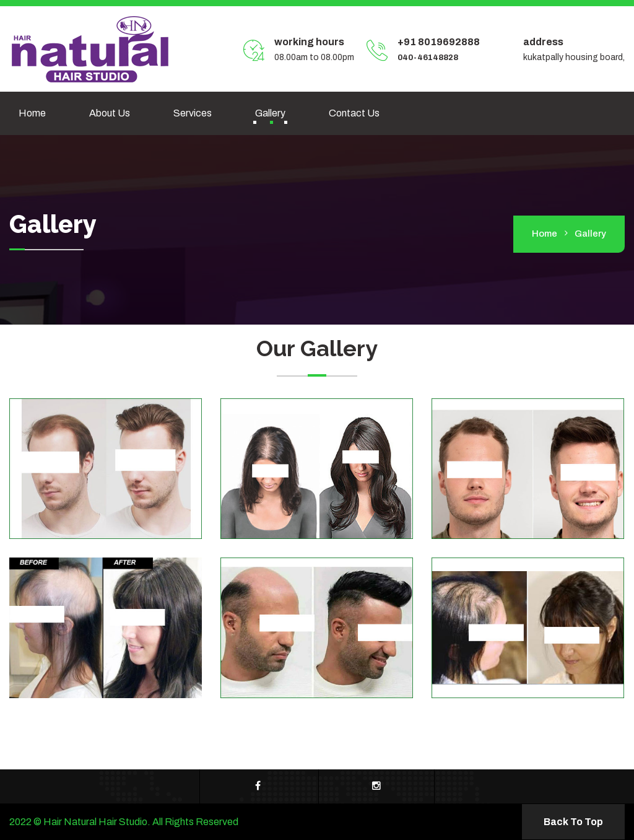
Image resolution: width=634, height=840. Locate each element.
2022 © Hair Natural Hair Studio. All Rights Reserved (124, 822)
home (545, 234)
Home (32, 113)
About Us (110, 113)
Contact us (354, 113)
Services (193, 113)
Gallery (270, 113)
